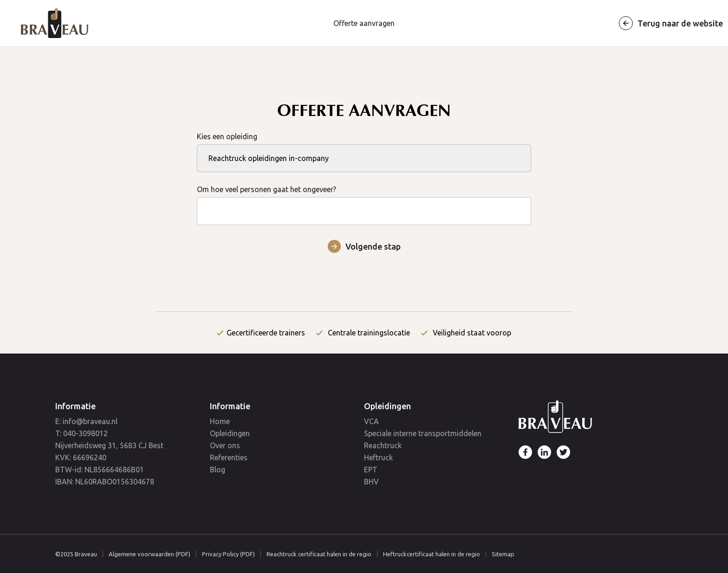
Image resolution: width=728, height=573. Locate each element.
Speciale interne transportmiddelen (423, 433)
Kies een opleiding (364, 147)
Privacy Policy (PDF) (228, 554)
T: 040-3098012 (81, 433)
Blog (218, 470)
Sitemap (503, 554)
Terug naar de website (680, 23)
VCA (371, 421)
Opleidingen (230, 433)
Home (220, 421)
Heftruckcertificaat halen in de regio (432, 554)
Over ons (225, 445)
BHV (371, 482)
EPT (371, 470)
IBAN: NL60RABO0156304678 (105, 482)
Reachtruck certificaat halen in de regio (319, 554)
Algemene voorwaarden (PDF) (149, 554)
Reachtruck (383, 445)
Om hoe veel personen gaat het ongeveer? (364, 200)
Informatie (75, 406)
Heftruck (378, 457)
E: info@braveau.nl (86, 421)
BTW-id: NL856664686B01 (100, 470)
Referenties (229, 457)
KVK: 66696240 (81, 457)
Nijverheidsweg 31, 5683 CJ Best (109, 445)
